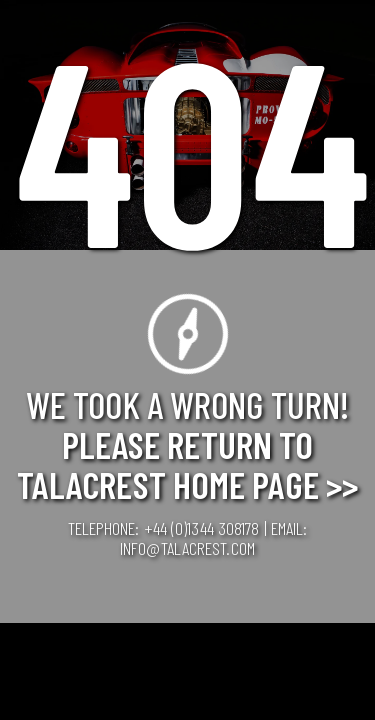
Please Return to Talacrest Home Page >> (187, 464)
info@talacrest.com (187, 548)
